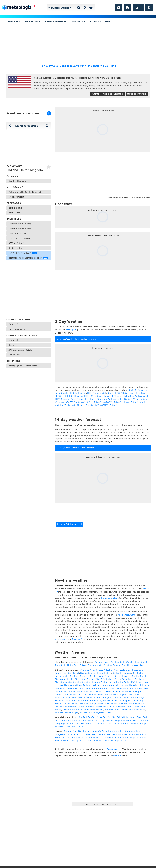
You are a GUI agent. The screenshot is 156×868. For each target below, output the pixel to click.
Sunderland (139, 707)
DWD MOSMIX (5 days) (106, 405)
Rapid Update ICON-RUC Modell (70, 393)
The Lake (98, 740)
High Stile (120, 720)
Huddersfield (72, 688)
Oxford (126, 697)
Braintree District (88, 676)
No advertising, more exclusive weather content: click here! (78, 66)
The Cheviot (78, 727)
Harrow (124, 685)
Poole (68, 700)
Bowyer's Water (99, 731)
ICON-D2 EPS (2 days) (20, 224)
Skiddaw (135, 723)
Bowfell (92, 717)
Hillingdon (144, 685)
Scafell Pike (124, 723)
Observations (33, 21)
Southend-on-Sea (86, 707)
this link (117, 755)
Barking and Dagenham (131, 670)
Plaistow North (95, 665)
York (109, 713)
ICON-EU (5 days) (93, 396)
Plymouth (59, 700)
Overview (12, 176)
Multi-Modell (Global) (82, 405)
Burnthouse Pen (116, 731)
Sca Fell (113, 723)
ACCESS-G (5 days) (75, 402)
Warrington (140, 710)
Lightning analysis (17, 329)
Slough (93, 704)
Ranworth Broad (80, 737)
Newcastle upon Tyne (65, 697)
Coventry (68, 682)
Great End (75, 720)
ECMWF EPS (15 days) (20, 238)
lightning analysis (110, 598)
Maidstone (75, 694)
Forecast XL (15, 203)
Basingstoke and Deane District (96, 673)
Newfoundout (141, 734)
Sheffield (84, 704)
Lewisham (127, 691)
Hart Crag (99, 720)
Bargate (67, 731)
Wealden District (63, 713)
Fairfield (121, 717)
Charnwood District (64, 679)
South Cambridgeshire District (113, 704)
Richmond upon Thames (127, 700)
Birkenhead (126, 673)
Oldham (118, 697)
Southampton (70, 707)
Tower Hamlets (88, 710)
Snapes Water (136, 737)
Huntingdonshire (93, 688)
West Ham (139, 665)
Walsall (100, 710)
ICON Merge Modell (97, 393)
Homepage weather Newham (23, 366)
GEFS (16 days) (17, 243)
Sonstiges (13, 361)
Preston (89, 700)
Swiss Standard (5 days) (83, 399)
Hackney (59, 685)
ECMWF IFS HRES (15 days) (69, 396)
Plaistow (108, 665)
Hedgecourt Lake (63, 734)
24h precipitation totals (20, 350)
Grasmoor (131, 717)
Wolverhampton (87, 713)
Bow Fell (83, 717)
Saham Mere (95, 737)
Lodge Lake (90, 734)
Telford (75, 710)
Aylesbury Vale (111, 670)
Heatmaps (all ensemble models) (28, 258)
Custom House (102, 662)
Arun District (96, 670)
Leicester (116, 691)
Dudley (120, 682)
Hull (81, 688)
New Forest (134, 694)
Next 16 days (15, 213)
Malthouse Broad (120, 734)
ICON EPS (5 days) (18, 233)
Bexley (116, 673)
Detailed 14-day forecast (70, 524)
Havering (134, 685)
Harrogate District (111, 685)
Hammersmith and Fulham (77, 685)
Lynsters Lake (103, 734)
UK (33, 6)
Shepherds (123, 737)
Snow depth (14, 355)
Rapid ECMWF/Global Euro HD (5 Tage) (127, 393)
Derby (112, 682)
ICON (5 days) (94, 402)
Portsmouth (78, 700)
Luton (66, 694)
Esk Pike (112, 717)
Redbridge (108, 700)
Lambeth (99, 691)
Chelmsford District (85, 679)
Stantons (88, 740)
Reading (98, 700)
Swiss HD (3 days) (113, 396)
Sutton (58, 710)
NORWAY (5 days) (112, 402)
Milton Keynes (120, 694)
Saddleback (102, 723)
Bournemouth (62, 676)
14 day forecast (16, 197)
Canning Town (133, 662)
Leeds (108, 691)
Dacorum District (100, 682)
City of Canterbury (104, 679)
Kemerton (78, 734)
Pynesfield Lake (63, 737)
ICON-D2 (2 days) (138, 390)
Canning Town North (123, 665)
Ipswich (112, 688)
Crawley (77, 682)
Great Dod (142, 717)
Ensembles (14, 219)
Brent (101, 676)
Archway (85, 670)
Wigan (75, 713)
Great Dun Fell (62, 720)
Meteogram (71, 330)
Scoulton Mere (109, 737)
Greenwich (144, 682)
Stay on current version (137, 94)
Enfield (135, 682)
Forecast (13, 21)
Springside (77, 740)
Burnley (135, 676)
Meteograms (15, 187)
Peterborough (137, 697)
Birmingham (139, 673)
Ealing (127, 682)
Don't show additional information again (103, 804)
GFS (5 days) (135, 399)
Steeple (143, 723)
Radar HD (13, 324)
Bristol (118, 676)
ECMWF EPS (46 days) (23, 253)
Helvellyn (110, 720)
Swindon (67, 710)
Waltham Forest (112, 710)
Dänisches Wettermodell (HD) (112, 399)
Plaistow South (118, 662)
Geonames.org (114, 749)
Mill (131, 734)
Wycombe (101, 713)
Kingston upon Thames (82, 691)
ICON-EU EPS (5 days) (20, 229)
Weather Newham (17, 181)
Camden (144, 676)
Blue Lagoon (84, 731)
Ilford (105, 688)
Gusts (11, 345)
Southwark (101, 707)
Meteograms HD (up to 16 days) (25, 192)
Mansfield (99, 694)
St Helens (112, 707)
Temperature (15, 340)
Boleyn (83, 665)
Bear (75, 731)
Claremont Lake (133, 731)
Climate (96, 21)
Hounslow (60, 688)
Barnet (58, 673)
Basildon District (71, 673)
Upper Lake (120, 740)
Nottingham (107, 697)
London (58, 694)
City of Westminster (124, 679)
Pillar (73, 723)
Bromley (126, 676)
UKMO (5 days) (131, 402)
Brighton (109, 676)
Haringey (96, 685)
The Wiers (108, 740)
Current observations (22, 335)
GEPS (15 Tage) (17, 248)
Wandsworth (127, 710)
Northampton (93, 697)
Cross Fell (101, 717)
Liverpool (138, 691)
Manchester (87, 694)
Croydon (86, 682)
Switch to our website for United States (107, 94)
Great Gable (87, 720)
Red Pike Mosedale (86, 723)
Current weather (18, 320)
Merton (108, 694)
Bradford (74, 676)
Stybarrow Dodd (63, 727)
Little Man (144, 720)
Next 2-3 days (15, 208)
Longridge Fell (62, 723)
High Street (132, 720)
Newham (81, 697)
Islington (122, 688)
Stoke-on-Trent (125, 707)
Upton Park (73, 665)
